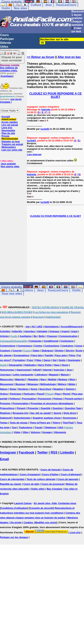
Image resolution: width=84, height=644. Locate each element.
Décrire (70, 351)
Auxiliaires (26, 336)
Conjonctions (8, 346)
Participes (16, 394)
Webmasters (9, 147)
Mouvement (7, 384)
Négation (58, 389)
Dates (36, 351)
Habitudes (30, 365)
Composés (35, 341)
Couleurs (5, 351)
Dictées (59, 351)
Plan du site (8, 133)
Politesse (15, 399)
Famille (49, 355)
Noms (34, 389)
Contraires (67, 346)
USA (61, 427)
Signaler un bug (11, 141)
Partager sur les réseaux (14, 537)
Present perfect (73, 399)
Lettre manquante (23, 375)
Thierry (56, 423)
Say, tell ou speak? (41, 413)
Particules (29, 394)
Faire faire (37, 355)
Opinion (70, 389)
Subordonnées (22, 418)
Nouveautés (8, 130)
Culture (36, 5)
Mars (43, 379)
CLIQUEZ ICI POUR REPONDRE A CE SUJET (55, 95)
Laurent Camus (23, 503)
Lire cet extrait (10, 125)
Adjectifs (17, 331)
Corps (79, 346)
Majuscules (6, 379)
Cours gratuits (12, 287)
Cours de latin (31, 484)
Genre (47, 360)
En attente (6, 355)
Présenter (33, 408)
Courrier (17, 351)
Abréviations (52, 327)
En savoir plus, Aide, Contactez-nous (55, 503)
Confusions (67, 341)
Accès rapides (9, 122)
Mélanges (33, 384)
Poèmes (58, 399)
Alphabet (42, 331)
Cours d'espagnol (30, 474)
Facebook (27, 453)
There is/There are (40, 423)
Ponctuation (29, 399)
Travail (38, 427)
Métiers (62, 384)
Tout (14, 427)
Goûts (62, 360)
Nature (4, 389)
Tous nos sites (12, 294)
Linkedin (67, 453)
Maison (65, 375)
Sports (58, 413)
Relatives (5, 413)
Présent (21, 408)
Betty (42, 336)
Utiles (4, 47)
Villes (26, 432)
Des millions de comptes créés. (10, 68)
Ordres (4, 394)
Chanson (52, 336)
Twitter (42, 453)
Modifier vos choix (46, 522)
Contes (38, 346)
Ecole (79, 351)
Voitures (35, 432)
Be (35, 336)
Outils (6, 8)
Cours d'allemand (71, 474)
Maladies (33, 379)
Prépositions (7, 408)
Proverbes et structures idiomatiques (52, 403)
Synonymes (70, 418)
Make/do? (21, 379)
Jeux (48, 5)
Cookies (28, 522)
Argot (74, 331)
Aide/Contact (9, 119)
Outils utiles (38, 489)
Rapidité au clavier (11, 484)
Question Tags (73, 408)
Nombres (23, 389)
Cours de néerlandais (12, 479)
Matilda (52, 379)
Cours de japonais (68, 479)
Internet (47, 370)
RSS (54, 453)
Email (4, 459)
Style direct (70, 413)
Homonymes (7, 370)
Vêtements (60, 432)
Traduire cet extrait (12, 144)
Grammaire (74, 360)
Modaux (63, 379)
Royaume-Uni (20, 413)
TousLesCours (66, 5)
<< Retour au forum (41, 57)
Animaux (54, 331)
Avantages (7, 76)
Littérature (41, 375)
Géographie (16, 365)
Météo (72, 384)
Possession (45, 399)
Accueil (6, 117)
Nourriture (45, 389)
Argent (65, 331)
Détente (6, 43)
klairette (46, 110)
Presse (5, 136)
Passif (41, 394)
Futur (30, 360)
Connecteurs (25, 346)
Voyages (47, 432)
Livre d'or (7, 128)
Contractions (52, 346)
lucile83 (45, 129)
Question (58, 408)
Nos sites (20, 8)
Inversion (59, 370)
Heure (65, 365)
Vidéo (17, 432)
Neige (13, 389)
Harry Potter (45, 365)
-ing (27, 327)
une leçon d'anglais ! (11, 101)
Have (57, 365)
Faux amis (61, 355)
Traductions (26, 427)
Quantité (46, 408)
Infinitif (37, 370)
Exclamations (22, 355)
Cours (4, 35)
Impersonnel (24, 370)
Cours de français (51, 470)
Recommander (10, 139)
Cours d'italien (50, 474)
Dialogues (47, 351)
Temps (4, 423)
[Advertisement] (55, 250)
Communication (68, 336)
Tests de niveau (19, 423)
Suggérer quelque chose (47, 418)
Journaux (5, 375)
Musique (20, 384)
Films (72, 355)
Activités (5, 331)
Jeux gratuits (8, 164)
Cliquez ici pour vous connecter (12, 59)
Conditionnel (51, 341)
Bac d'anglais (54, 489)
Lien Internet (34, 154)
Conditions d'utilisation (14, 508)
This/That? (69, 423)
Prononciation (20, 403)
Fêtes (38, 360)
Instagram (8, 453)
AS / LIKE (37, 327)
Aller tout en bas (69, 57)
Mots (72, 379)
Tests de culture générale (41, 479)
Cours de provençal (53, 484)
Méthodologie (48, 384)
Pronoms (5, 403)
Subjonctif (6, 418)
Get (55, 360)
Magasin (54, 375)
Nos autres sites (10, 166)
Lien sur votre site (12, 150)
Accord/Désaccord (71, 327)
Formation (19, 360)
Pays (58, 394)
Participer (7, 39)
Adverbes (30, 331)
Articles (4, 336)
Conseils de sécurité (42, 508)
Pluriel (66, 394)
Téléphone (50, 427)
